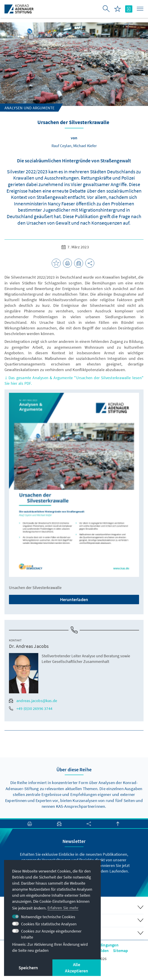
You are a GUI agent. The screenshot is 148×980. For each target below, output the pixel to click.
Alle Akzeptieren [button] (76, 968)
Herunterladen (74, 599)
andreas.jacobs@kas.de (33, 701)
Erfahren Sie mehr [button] (63, 908)
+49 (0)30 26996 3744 (31, 708)
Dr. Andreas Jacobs (29, 646)
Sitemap (120, 951)
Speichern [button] (28, 968)
